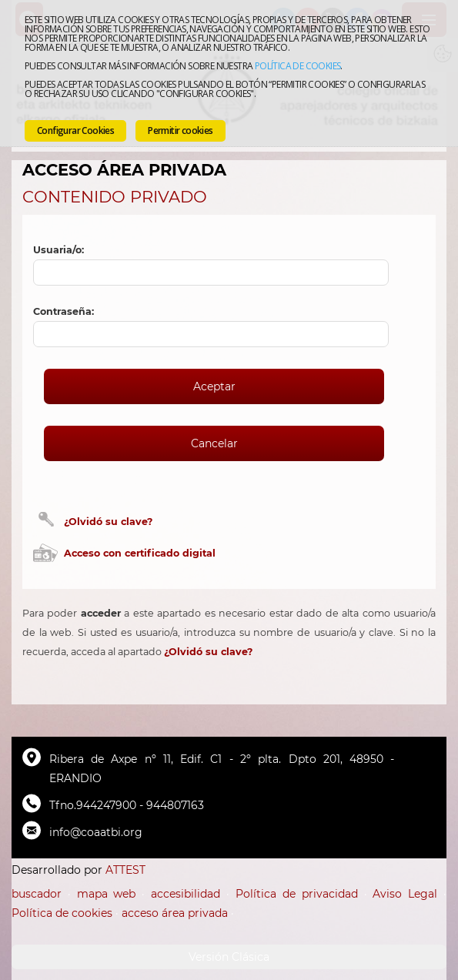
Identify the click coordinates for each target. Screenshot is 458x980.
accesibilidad (186, 894)
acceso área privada (175, 913)
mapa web (107, 894)
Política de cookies (298, 66)
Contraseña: (64, 311)
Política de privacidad (297, 894)
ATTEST (125, 870)
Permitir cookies (180, 130)
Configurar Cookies (75, 130)
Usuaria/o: (59, 250)
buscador (37, 894)
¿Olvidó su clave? (108, 522)
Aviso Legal (405, 894)
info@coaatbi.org (96, 832)
